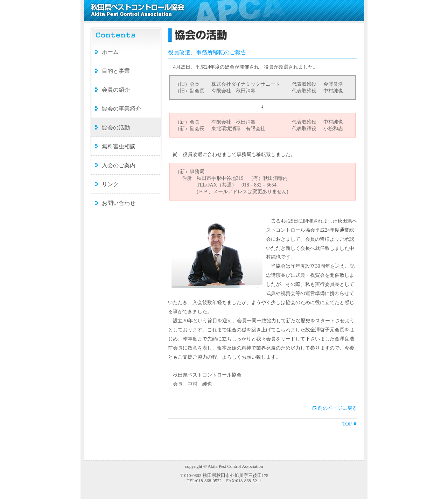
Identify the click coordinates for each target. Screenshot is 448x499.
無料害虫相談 (119, 146)
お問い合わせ (119, 203)
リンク (110, 184)
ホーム (110, 52)
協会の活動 (116, 128)
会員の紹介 (116, 90)
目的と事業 (116, 71)
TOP (347, 424)
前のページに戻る (337, 408)
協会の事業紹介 (121, 109)
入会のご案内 (119, 165)
